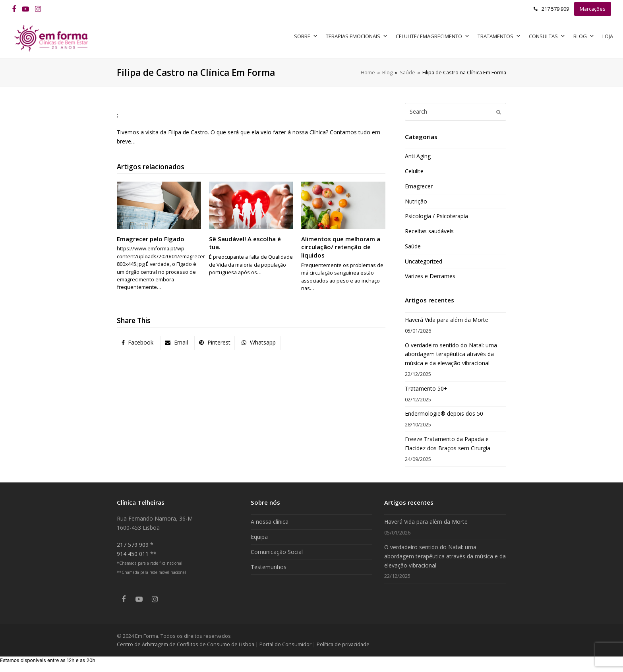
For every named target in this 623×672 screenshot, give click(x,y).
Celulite (414, 171)
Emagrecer (419, 186)
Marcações (593, 9)
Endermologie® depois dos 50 (444, 413)
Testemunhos (269, 567)
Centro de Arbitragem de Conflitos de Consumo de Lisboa (186, 644)
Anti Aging (418, 156)
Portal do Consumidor (286, 644)
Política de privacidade (343, 644)
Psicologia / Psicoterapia (436, 216)
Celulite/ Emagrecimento (433, 36)
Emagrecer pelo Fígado (151, 239)
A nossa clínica (270, 522)
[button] (137, 343)
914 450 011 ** (137, 554)
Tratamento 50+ (426, 388)
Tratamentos (499, 36)
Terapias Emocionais (357, 36)
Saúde (413, 246)
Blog (584, 36)
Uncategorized (424, 261)
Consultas (547, 36)
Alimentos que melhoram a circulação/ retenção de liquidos (341, 247)
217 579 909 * (135, 545)
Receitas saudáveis (429, 231)
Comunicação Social (277, 552)
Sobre (306, 36)
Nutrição (416, 201)
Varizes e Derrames (430, 276)
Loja (608, 36)
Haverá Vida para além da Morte (447, 320)
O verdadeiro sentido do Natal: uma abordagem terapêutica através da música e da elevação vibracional (451, 354)
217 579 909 (555, 9)
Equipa (259, 537)
